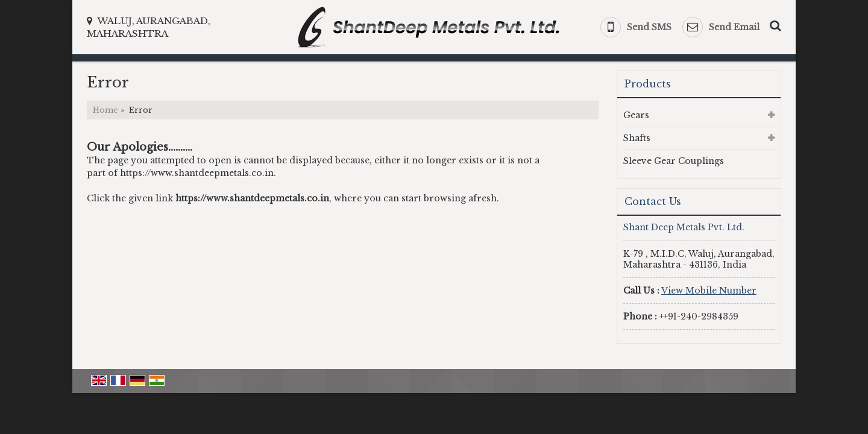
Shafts (637, 138)
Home (105, 110)
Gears (636, 115)
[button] (709, 291)
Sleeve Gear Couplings (674, 161)
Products (648, 84)
